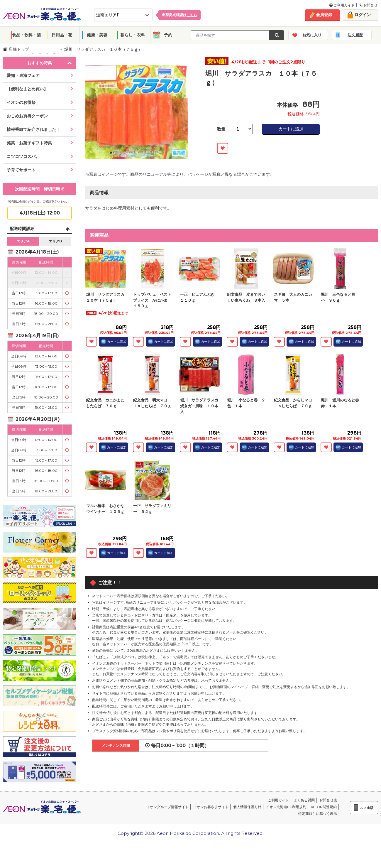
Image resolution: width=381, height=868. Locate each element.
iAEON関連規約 (324, 807)
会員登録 (324, 15)
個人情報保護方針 (247, 807)
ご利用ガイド (342, 5)
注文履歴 (355, 35)
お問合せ (369, 5)
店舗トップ (16, 49)
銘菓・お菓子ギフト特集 (29, 143)
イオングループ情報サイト (167, 807)
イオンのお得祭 (21, 102)
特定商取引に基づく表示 (318, 814)
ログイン (363, 15)
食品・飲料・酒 (26, 35)
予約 (168, 35)
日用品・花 (62, 35)
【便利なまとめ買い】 (27, 89)
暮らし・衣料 (133, 35)
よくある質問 (304, 800)
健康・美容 (97, 35)
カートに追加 (291, 129)
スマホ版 (367, 808)
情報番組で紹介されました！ (33, 129)
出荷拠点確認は (180, 15)
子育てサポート (21, 170)
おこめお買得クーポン (27, 116)
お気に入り (312, 35)
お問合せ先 (328, 800)
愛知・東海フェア (23, 75)
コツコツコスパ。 (23, 156)
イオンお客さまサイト (211, 807)
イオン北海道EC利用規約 (286, 807)
